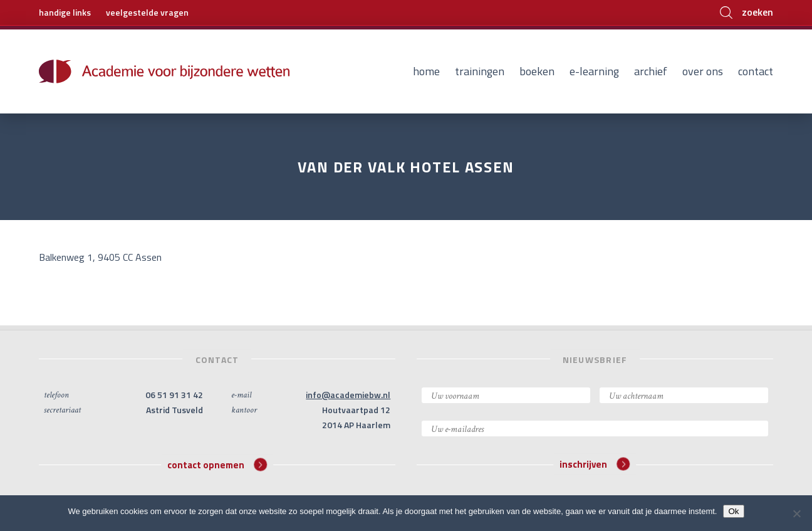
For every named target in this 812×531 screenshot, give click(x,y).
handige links (65, 12)
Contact (756, 71)
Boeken (537, 71)
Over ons (703, 71)
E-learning (594, 71)
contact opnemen (217, 464)
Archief (651, 71)
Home (426, 71)
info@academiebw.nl (348, 395)
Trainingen (480, 71)
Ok (733, 511)
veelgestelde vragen (147, 12)
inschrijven (595, 464)
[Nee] (796, 513)
